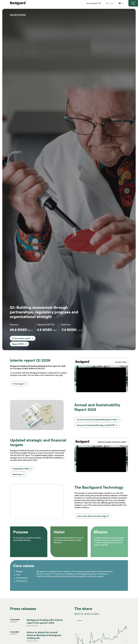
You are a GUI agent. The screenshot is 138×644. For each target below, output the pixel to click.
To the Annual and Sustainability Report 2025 (97, 419)
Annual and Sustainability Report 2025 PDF (96, 425)
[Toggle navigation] (133, 3)
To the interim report (21, 338)
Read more (17, 474)
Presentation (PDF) (21, 469)
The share (83, 608)
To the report (18, 384)
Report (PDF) (18, 344)
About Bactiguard (92, 3)
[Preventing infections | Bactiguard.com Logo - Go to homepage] (18, 3)
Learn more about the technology (92, 516)
